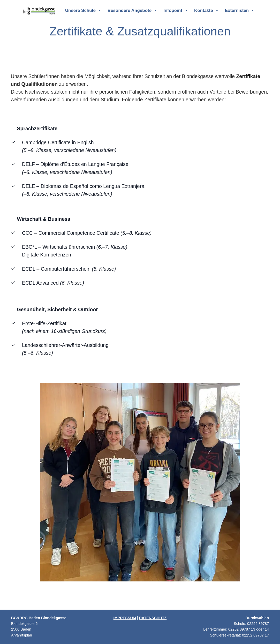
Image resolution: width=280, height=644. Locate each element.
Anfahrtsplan (22, 635)
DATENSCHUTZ (153, 618)
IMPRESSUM (125, 618)
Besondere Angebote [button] (133, 11)
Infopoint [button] (176, 11)
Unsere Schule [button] (83, 11)
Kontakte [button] (207, 11)
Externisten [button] (240, 11)
